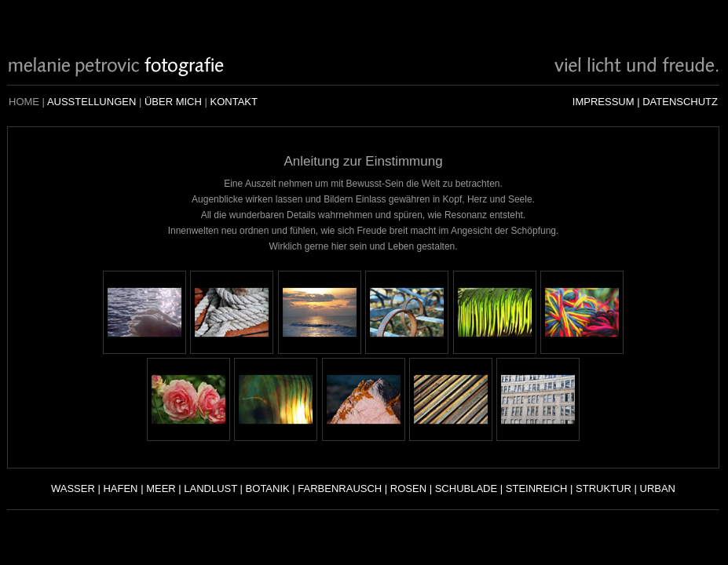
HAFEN (120, 488)
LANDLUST (210, 488)
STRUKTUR (604, 488)
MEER (161, 488)
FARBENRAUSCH (340, 488)
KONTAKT (233, 102)
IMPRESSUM (604, 102)
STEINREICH (537, 488)
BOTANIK (268, 488)
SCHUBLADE (466, 488)
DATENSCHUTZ (680, 102)
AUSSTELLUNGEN (91, 102)
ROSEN (408, 488)
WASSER (73, 488)
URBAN (658, 488)
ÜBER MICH (173, 102)
